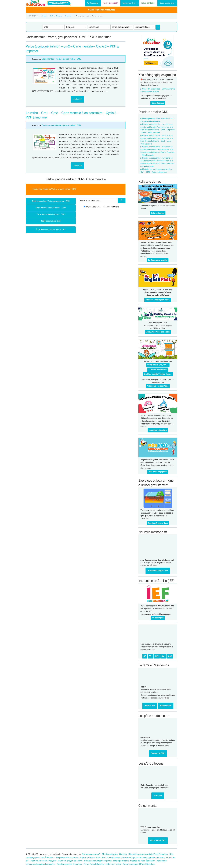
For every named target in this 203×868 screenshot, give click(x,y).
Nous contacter (148, 3)
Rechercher (93, 3)
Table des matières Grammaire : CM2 (51, 208)
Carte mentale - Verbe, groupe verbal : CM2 (61, 59)
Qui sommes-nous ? (91, 854)
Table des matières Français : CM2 (51, 214)
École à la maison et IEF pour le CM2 (51, 229)
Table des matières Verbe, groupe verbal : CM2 (51, 201)
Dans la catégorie (92, 207)
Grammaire (69, 16)
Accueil (44, 16)
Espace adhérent (129, 3)
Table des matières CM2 (51, 221)
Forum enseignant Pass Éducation (139, 864)
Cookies (123, 854)
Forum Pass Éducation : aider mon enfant (102, 864)
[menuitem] (93, 3)
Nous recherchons (167, 3)
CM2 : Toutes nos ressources (102, 10)
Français (59, 16)
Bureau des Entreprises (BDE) (98, 861)
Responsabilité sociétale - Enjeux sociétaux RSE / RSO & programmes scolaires (92, 858)
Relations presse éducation (69, 864)
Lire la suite (77, 99)
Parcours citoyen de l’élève (70, 861)
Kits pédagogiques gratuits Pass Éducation (148, 854)
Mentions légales (110, 854)
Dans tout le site (111, 207)
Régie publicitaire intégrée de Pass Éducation (134, 861)
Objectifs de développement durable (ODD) (150, 858)
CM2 (51, 16)
